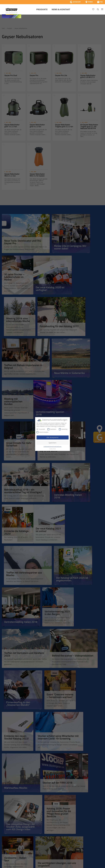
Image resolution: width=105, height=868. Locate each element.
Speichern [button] (53, 443)
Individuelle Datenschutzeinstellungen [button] (52, 447)
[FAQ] (100, 2)
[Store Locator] (89, 2)
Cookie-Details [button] (53, 449)
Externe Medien (42, 432)
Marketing (63, 429)
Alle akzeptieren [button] (52, 437)
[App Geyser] (75, 2)
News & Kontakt (61, 9)
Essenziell (41, 429)
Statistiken (52, 429)
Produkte (42, 9)
